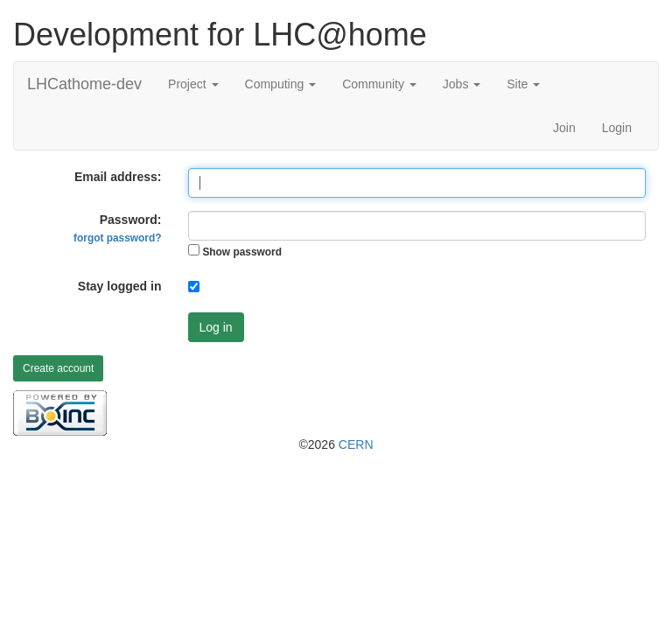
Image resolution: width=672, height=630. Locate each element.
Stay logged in (120, 286)
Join (564, 128)
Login (617, 128)
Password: (117, 228)
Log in (216, 327)
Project (193, 84)
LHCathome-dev (84, 84)
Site (523, 84)
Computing (281, 84)
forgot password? (117, 238)
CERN (356, 444)
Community (379, 84)
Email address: (118, 177)
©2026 (336, 444)
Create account (58, 368)
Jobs (462, 84)
